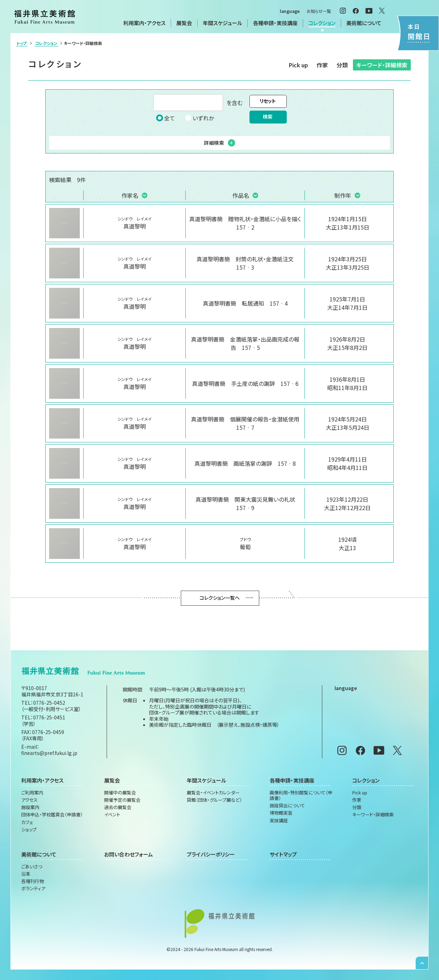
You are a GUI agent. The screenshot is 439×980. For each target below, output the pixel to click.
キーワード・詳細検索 (382, 65)
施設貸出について (287, 806)
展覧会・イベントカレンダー (213, 793)
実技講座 (279, 821)
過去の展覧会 (118, 807)
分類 (342, 65)
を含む (198, 103)
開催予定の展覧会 (122, 800)
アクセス (29, 800)
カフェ (27, 822)
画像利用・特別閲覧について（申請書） (301, 796)
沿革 (26, 874)
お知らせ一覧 (319, 11)
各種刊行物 (33, 881)
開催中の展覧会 (120, 793)
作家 (322, 65)
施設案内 (30, 807)
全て (165, 118)
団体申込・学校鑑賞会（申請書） (52, 815)
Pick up (298, 65)
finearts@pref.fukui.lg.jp (49, 753)
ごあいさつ (32, 867)
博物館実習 (281, 813)
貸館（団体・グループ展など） (214, 800)
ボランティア (33, 889)
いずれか (199, 118)
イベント (112, 815)
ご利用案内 (32, 793)
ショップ (29, 830)
